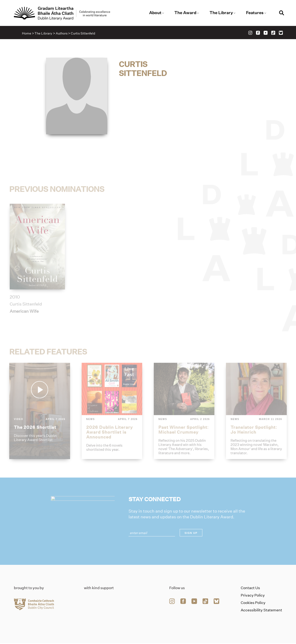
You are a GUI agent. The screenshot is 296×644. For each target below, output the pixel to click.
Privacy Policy (253, 596)
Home (27, 34)
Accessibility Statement (261, 611)
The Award (185, 13)
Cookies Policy (253, 604)
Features (253, 13)
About (155, 13)
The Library (220, 13)
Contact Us (250, 589)
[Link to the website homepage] (64, 14)
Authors (62, 34)
